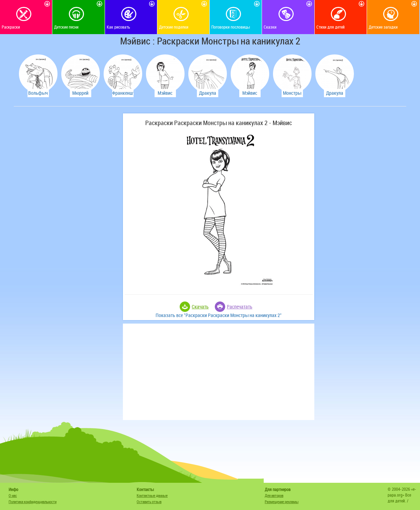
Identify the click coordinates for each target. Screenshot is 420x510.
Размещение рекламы (282, 502)
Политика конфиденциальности (33, 502)
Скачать (200, 307)
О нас (13, 495)
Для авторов (274, 495)
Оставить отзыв (149, 502)
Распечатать (240, 307)
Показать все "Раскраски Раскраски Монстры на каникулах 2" (219, 315)
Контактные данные (152, 495)
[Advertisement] (67, 217)
